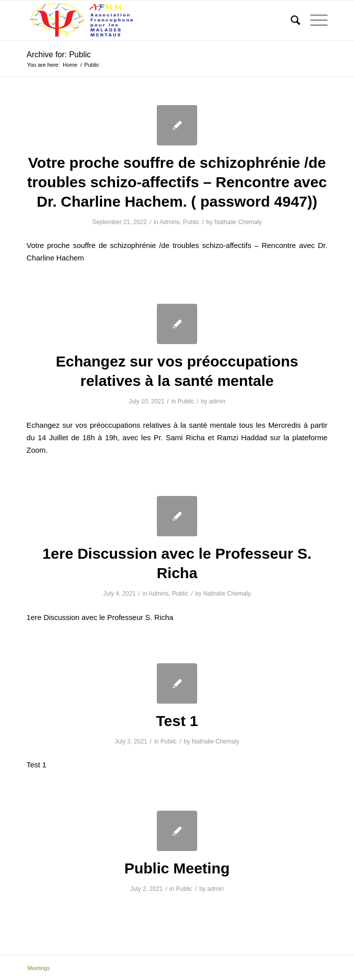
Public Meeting (177, 868)
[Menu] (314, 20)
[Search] (291, 20)
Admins (170, 222)
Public (191, 222)
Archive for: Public (59, 55)
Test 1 (177, 721)
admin (217, 401)
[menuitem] (291, 20)
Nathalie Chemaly (238, 222)
